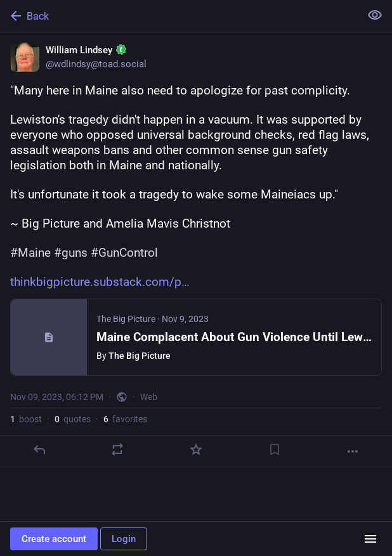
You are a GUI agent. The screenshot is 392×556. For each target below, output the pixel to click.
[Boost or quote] (117, 449)
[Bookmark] (275, 449)
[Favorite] (196, 449)
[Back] (179, 16)
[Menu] (370, 539)
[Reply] (39, 449)
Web (149, 397)
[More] (353, 451)
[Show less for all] (375, 15)
